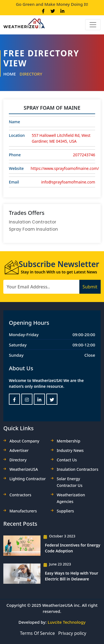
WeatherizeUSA (24, 469)
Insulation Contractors (78, 469)
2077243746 (84, 155)
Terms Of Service (37, 633)
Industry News (70, 450)
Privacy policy (72, 633)
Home (10, 74)
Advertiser (19, 450)
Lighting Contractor (28, 479)
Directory (31, 74)
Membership (69, 441)
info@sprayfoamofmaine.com (68, 182)
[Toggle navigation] (93, 25)
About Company (24, 441)
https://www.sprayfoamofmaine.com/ (65, 168)
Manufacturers (23, 511)
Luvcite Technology (67, 622)
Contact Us (67, 460)
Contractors (20, 495)
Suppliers (65, 511)
